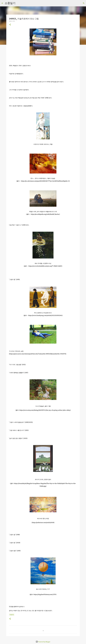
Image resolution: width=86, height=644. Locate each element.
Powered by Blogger (43, 642)
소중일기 (10, 3)
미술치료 (12, 615)
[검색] (18, 3)
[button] (10, 25)
